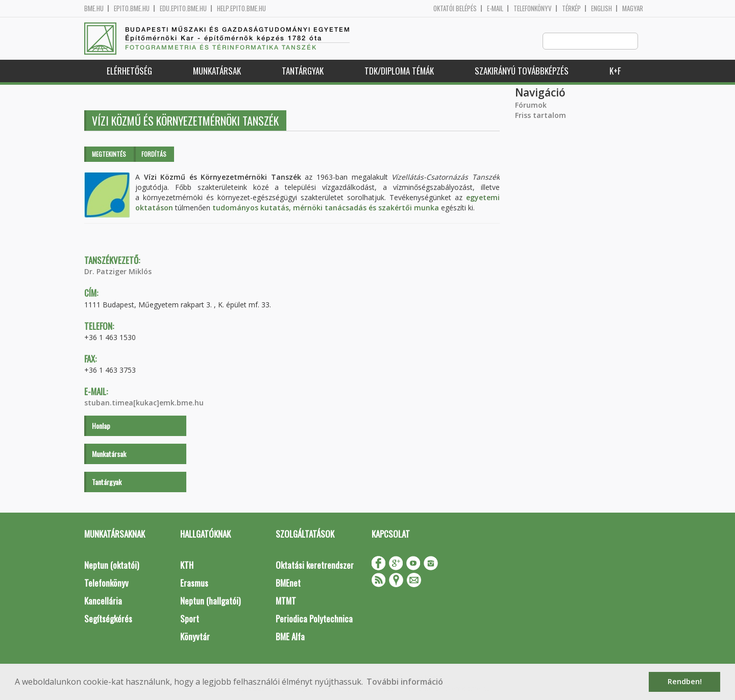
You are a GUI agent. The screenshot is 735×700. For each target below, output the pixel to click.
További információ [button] (405, 682)
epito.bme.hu (132, 8)
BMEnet (288, 583)
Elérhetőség (129, 71)
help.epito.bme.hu (241, 8)
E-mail (495, 8)
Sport (190, 619)
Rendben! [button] (685, 681)
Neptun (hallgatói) (210, 601)
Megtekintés (109, 154)
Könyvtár (195, 637)
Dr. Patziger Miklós (118, 272)
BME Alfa (290, 637)
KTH (187, 565)
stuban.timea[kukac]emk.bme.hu (144, 403)
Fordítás (154, 154)
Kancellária (103, 601)
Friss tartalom (541, 116)
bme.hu (94, 8)
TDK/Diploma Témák (399, 71)
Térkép (571, 8)
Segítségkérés (108, 619)
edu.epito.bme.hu (183, 8)
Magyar (633, 8)
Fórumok (531, 105)
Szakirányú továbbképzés (522, 71)
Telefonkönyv (533, 8)
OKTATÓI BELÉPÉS (455, 8)
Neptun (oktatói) (112, 565)
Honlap (101, 426)
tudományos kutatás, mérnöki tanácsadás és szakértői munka (326, 208)
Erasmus (194, 583)
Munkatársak (217, 71)
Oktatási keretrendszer (315, 565)
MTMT (286, 601)
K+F (615, 71)
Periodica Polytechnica (314, 619)
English (602, 8)
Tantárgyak (303, 71)
